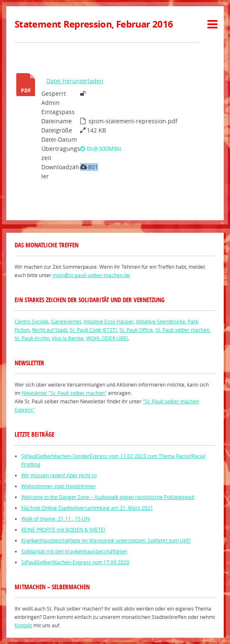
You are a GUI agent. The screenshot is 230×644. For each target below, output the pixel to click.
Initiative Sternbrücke (161, 321)
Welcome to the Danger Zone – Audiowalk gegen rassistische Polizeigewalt (108, 497)
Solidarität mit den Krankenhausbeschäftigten (74, 551)
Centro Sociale (32, 321)
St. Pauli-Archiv (32, 338)
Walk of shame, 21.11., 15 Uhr (56, 519)
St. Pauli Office (136, 330)
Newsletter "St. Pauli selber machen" (64, 393)
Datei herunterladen (75, 81)
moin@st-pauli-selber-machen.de (91, 275)
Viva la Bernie (68, 338)
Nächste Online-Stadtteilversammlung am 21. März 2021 (87, 508)
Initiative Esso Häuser (109, 321)
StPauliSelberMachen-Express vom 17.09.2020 (75, 562)
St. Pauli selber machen (182, 330)
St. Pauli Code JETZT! (93, 330)
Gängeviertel (66, 321)
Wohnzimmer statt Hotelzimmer (59, 486)
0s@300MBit (101, 149)
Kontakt (23, 625)
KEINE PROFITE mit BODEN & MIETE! (63, 529)
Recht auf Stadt (50, 330)
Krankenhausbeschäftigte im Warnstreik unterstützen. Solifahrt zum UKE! (106, 540)
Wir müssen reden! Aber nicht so (59, 475)
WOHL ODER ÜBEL (107, 338)
